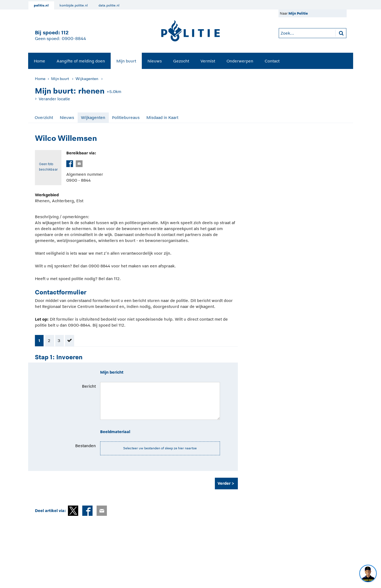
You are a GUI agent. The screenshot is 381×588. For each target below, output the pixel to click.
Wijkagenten (87, 79)
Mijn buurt (126, 61)
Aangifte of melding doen (81, 61)
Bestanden (86, 446)
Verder (224, 483)
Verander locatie (54, 99)
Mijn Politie (298, 13)
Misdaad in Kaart (162, 117)
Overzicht (44, 117)
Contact (272, 61)
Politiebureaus (126, 117)
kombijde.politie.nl (74, 5)
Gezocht (181, 61)
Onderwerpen (240, 61)
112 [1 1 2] (65, 33)
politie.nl (41, 5)
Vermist (208, 61)
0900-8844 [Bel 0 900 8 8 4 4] (74, 39)
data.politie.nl (109, 5)
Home (40, 61)
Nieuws (155, 61)
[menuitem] (40, 61)
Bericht (89, 386)
